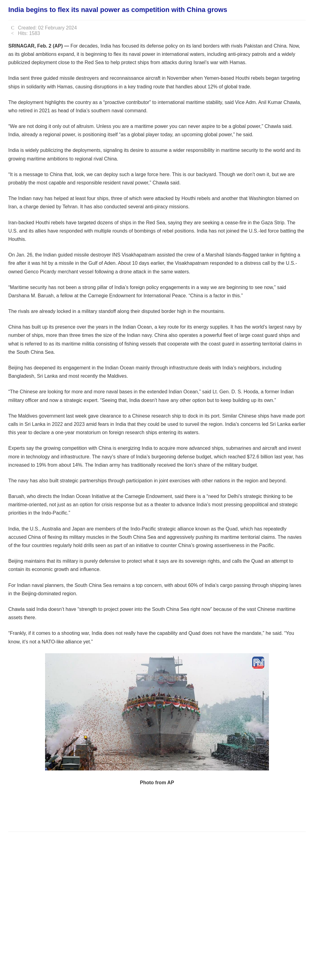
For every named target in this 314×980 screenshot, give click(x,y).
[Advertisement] (120, 808)
